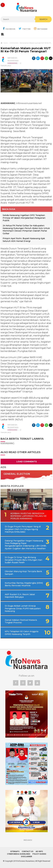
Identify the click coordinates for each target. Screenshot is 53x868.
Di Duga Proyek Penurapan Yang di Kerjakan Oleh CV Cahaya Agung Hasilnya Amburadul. (23, 529)
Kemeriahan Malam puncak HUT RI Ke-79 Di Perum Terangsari (26, 50)
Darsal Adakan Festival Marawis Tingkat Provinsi (21, 621)
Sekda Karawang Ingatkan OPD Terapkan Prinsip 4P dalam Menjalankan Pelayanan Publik (24, 218)
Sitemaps (15, 851)
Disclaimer (26, 856)
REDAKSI (28, 840)
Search (43, 19)
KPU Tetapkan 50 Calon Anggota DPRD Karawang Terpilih (22, 633)
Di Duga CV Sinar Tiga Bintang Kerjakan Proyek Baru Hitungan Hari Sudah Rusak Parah (23, 560)
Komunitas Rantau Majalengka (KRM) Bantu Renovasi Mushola (24, 584)
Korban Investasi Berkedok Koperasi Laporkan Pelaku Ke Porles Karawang (28, 516)
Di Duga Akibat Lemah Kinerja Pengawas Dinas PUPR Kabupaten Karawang (23, 608)
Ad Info (39, 851)
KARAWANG (13, 63)
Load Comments (27, 461)
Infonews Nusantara (26, 861)
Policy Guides (39, 854)
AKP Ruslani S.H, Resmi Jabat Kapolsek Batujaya (20, 596)
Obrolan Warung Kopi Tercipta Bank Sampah (23, 573)
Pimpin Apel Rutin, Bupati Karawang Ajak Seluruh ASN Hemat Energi (24, 240)
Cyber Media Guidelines (19, 854)
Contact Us (27, 851)
